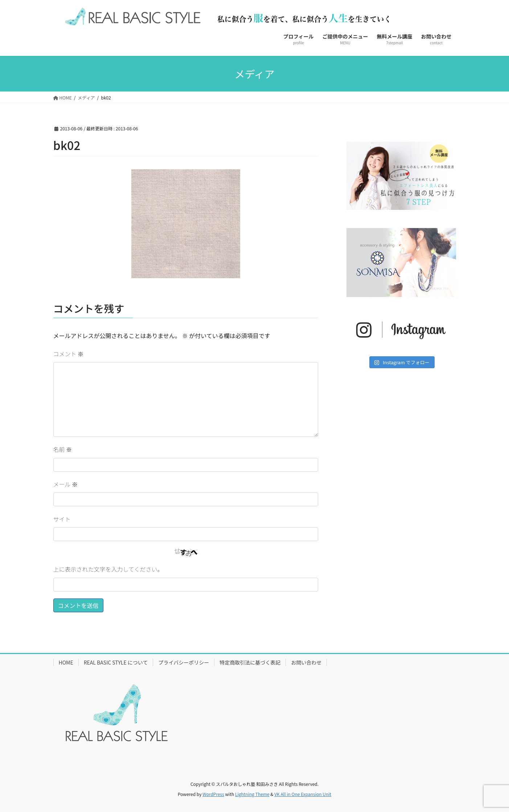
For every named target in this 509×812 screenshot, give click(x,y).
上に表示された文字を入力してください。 (108, 569)
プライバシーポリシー (184, 662)
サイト (62, 519)
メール (66, 484)
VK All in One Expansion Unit (303, 794)
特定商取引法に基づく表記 (250, 662)
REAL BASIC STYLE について (116, 662)
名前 (63, 449)
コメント (69, 354)
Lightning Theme (252, 794)
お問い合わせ (306, 662)
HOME (66, 662)
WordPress (213, 794)
